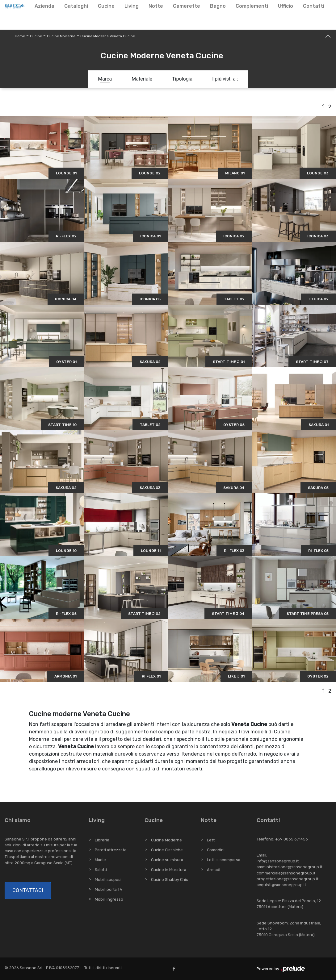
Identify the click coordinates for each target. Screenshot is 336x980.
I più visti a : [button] (225, 79)
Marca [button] (105, 79)
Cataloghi (76, 6)
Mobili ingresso (109, 899)
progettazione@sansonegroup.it (288, 879)
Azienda (44, 6)
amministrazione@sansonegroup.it (290, 867)
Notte (156, 6)
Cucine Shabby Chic (170, 880)
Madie (100, 860)
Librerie (102, 840)
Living (132, 6)
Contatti (314, 6)
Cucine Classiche (167, 850)
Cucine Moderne (61, 36)
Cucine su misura (167, 860)
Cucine (106, 6)
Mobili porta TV (109, 889)
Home (20, 36)
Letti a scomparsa (224, 860)
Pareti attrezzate (111, 850)
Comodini (216, 850)
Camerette (187, 6)
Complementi (252, 6)
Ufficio (286, 6)
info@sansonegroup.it (278, 861)
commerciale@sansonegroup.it (286, 873)
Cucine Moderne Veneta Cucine (108, 36)
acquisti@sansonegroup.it (281, 885)
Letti (211, 840)
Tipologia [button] (182, 79)
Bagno (218, 6)
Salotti (101, 870)
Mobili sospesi (108, 880)
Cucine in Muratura (169, 870)
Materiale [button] (142, 79)
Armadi (214, 870)
